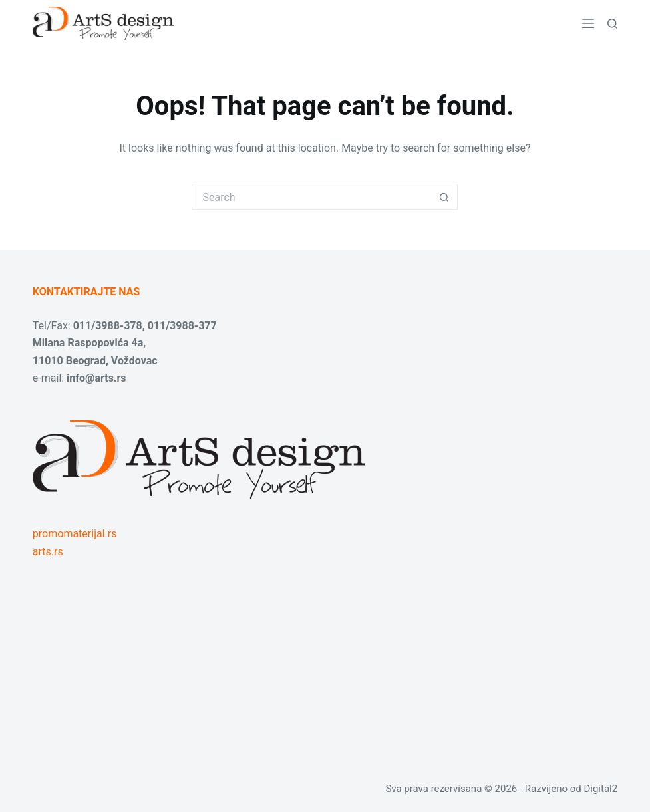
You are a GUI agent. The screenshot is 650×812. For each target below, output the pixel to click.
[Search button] (444, 197)
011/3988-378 (108, 326)
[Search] (612, 24)
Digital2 (600, 789)
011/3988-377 (182, 326)
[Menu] (588, 23)
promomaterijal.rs (75, 534)
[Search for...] (311, 197)
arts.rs (48, 552)
